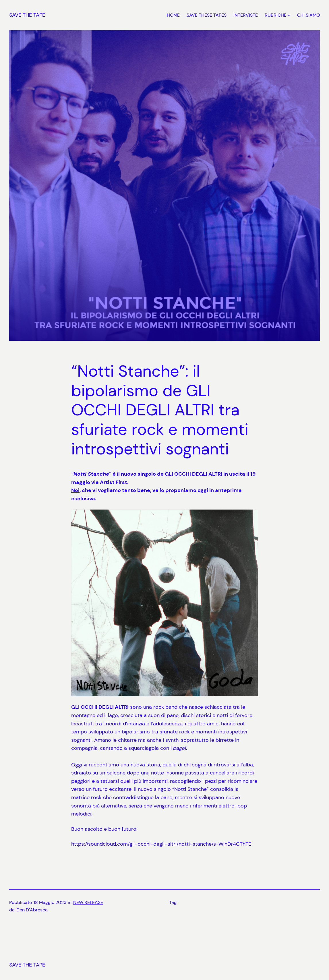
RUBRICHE (276, 15)
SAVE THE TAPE (27, 15)
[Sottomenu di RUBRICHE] (289, 15)
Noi (75, 490)
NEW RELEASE (88, 902)
